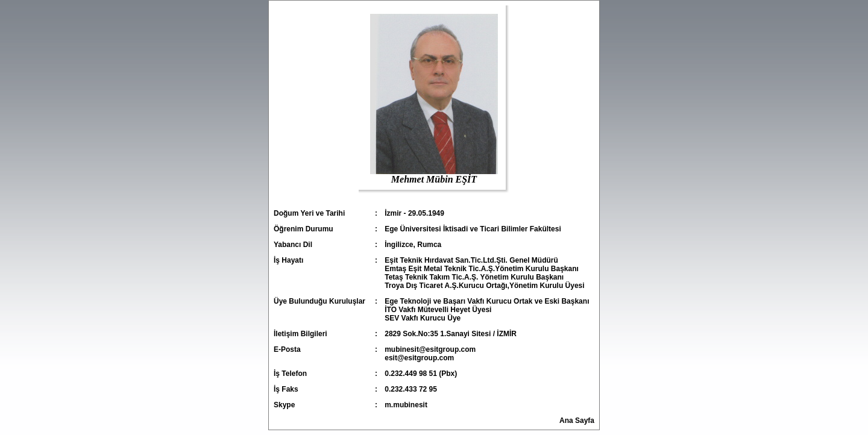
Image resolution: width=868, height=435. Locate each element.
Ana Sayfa (577, 421)
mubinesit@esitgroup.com (430, 349)
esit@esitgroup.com (419, 358)
